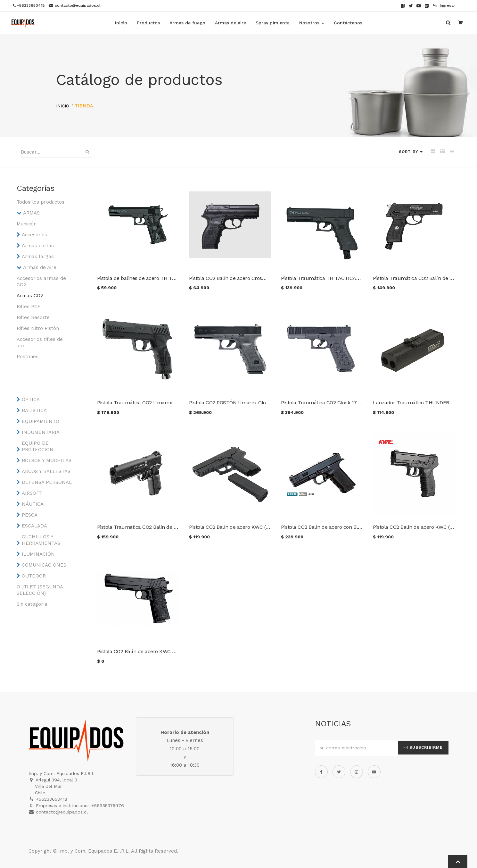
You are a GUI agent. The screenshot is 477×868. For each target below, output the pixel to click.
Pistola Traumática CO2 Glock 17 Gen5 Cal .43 (334, 403)
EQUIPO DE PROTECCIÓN (38, 446)
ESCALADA (34, 526)
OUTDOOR (34, 576)
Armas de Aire (40, 267)
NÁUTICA (33, 504)
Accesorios (34, 235)
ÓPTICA (31, 400)
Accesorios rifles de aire (40, 342)
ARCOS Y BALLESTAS (46, 471)
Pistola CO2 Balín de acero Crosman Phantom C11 (247, 278)
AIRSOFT (32, 493)
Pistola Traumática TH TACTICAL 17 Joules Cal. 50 (340, 278)
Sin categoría (32, 604)
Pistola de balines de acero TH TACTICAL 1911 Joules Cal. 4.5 (168, 278)
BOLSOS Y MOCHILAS (47, 460)
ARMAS (31, 213)
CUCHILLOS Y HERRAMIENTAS (41, 540)
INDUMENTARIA (41, 432)
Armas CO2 (30, 296)
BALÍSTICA (34, 410)
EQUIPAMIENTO (41, 421)
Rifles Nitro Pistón (38, 328)
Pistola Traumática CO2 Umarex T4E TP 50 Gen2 (154, 403)
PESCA (30, 515)
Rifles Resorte (33, 317)
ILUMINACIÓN (38, 554)
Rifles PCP (29, 307)
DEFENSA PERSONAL (47, 482)
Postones (28, 357)
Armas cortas (38, 246)
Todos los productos (41, 202)
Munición (27, 224)
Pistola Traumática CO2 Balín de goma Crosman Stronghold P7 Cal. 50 (179, 527)
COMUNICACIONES (44, 565)
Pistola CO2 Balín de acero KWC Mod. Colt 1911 (151, 651)
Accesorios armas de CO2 (41, 282)
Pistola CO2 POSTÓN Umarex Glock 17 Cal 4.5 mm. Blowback (260, 403)
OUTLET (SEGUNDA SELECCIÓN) (40, 590)
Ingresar (444, 5)
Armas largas (38, 257)
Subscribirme (423, 747)
